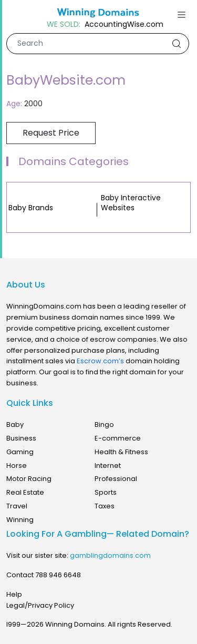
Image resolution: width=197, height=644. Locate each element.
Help (14, 594)
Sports (106, 492)
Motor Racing (29, 479)
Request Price (51, 133)
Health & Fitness (121, 452)
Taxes (105, 506)
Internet (108, 466)
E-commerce (118, 438)
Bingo (104, 425)
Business (21, 438)
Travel (17, 506)
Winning (20, 520)
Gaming (20, 452)
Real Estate (25, 492)
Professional (116, 479)
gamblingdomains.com (110, 555)
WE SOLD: (64, 24)
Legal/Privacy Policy (40, 605)
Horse (17, 466)
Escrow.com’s (100, 361)
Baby (15, 425)
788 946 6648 (58, 575)
